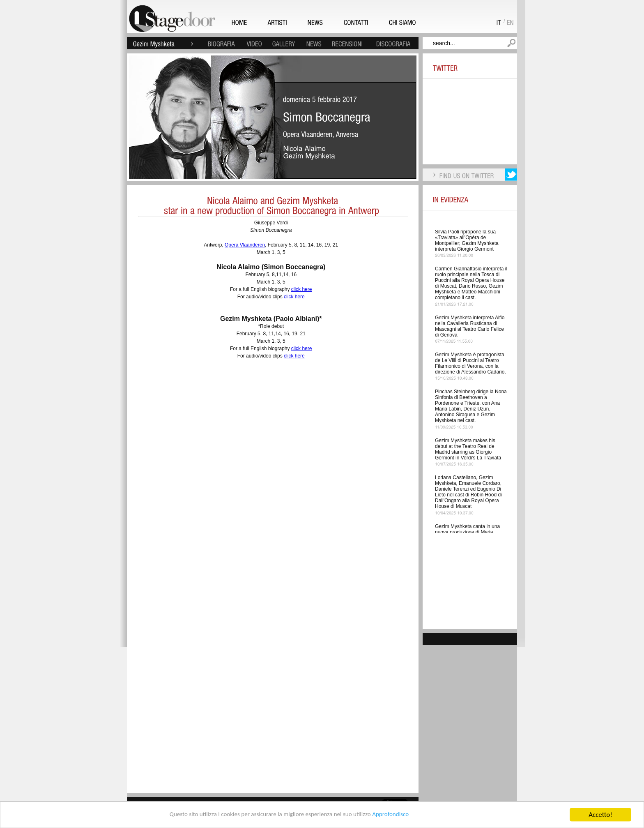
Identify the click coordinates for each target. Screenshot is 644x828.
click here (302, 289)
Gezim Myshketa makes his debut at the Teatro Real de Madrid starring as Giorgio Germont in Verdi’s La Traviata (468, 449)
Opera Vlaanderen (245, 245)
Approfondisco (404, 815)
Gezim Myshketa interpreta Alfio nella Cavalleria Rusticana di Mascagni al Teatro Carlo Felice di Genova (470, 326)
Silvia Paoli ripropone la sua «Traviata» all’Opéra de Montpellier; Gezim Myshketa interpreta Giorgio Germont (467, 240)
